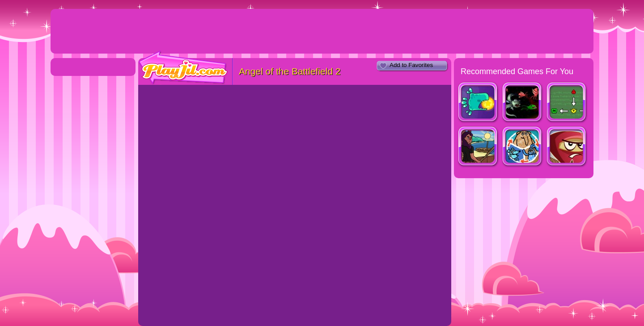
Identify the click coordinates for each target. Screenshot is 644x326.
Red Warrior (567, 147)
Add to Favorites (411, 65)
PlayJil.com (183, 68)
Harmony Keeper (478, 103)
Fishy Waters (478, 147)
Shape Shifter (523, 147)
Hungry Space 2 (523, 103)
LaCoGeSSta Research (567, 103)
